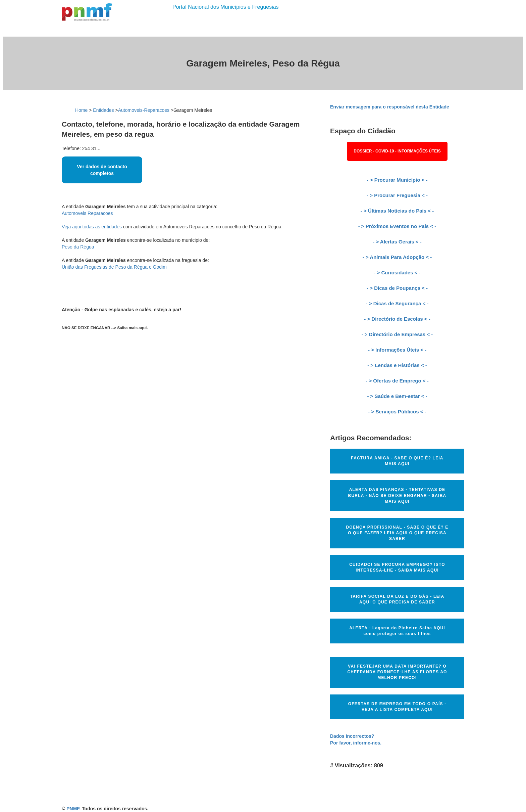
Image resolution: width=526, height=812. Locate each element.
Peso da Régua (78, 247)
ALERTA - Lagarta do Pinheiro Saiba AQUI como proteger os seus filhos (397, 631)
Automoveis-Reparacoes (144, 110)
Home (81, 110)
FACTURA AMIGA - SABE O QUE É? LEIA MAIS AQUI (397, 461)
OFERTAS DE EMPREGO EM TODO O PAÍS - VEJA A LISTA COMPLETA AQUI (397, 707)
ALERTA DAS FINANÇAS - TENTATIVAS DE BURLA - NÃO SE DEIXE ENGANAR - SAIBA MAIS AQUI (397, 495)
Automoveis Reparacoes (87, 213)
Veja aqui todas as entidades (92, 227)
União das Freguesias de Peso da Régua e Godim (114, 267)
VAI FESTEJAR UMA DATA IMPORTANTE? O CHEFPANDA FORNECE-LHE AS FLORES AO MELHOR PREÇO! (397, 672)
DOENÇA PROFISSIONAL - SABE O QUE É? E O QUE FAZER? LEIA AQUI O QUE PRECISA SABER (397, 533)
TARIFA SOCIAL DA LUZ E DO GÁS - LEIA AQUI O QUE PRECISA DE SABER (397, 599)
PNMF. (73, 809)
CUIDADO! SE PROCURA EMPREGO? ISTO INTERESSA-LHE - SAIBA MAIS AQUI (397, 567)
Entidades (103, 110)
